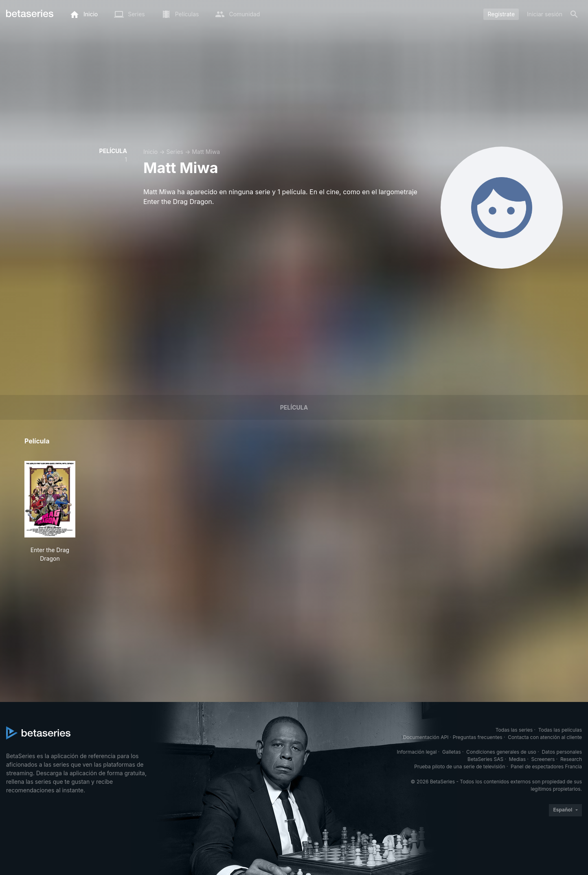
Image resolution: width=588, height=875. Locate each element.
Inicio (150, 152)
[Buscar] (574, 14)
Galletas (452, 752)
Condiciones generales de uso (501, 752)
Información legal (417, 752)
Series (175, 152)
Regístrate (501, 14)
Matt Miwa (206, 152)
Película (294, 407)
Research (571, 759)
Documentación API (426, 737)
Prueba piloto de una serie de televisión (460, 766)
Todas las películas (560, 730)
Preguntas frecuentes (478, 737)
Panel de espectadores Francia (546, 766)
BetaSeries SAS (485, 759)
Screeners (543, 759)
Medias (517, 759)
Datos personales (562, 752)
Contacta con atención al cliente (545, 737)
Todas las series (514, 730)
